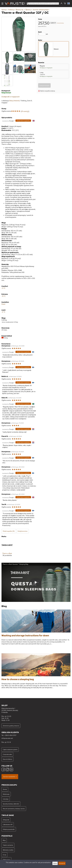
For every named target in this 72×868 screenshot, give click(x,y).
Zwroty (5, 789)
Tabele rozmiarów (8, 845)
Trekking (11, 10)
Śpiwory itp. (20, 10)
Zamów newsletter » (10, 777)
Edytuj (55, 863)
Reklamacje (6, 794)
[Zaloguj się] (61, 3)
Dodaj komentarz (22, 531)
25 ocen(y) (25, 111)
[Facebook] (3, 770)
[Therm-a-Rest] (7, 549)
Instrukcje (6, 799)
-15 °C (4, 296)
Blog (4, 840)
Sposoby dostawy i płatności (11, 804)
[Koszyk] (65, 4)
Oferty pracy (6, 860)
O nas (4, 855)
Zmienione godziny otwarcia (11, 726)
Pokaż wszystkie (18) (9, 531)
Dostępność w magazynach (11, 97)
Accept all (62, 863)
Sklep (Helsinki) (14, 101)
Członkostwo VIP (8, 824)
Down (3, 304)
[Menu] (2, 4)
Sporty (4, 10)
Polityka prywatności (9, 829)
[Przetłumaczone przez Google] (8, 121)
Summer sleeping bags (41, 10)
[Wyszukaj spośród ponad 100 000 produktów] (43, 4)
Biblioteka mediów (8, 850)
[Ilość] (42, 34)
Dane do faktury (7, 759)
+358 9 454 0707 (10, 735)
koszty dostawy (60, 23)
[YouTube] (11, 770)
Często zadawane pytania (10, 749)
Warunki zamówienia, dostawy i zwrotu (14, 809)
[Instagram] (7, 770)
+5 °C (3, 288)
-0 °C (3, 312)
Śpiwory (29, 10)
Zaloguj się (6, 820)
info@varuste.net (7, 738)
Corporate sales (7, 754)
